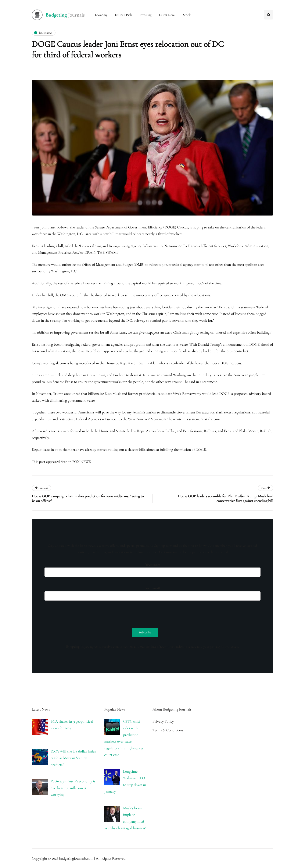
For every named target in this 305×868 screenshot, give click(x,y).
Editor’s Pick (123, 15)
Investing (146, 15)
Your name (152, 569)
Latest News (167, 15)
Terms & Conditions (168, 730)
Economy (101, 15)
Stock (187, 15)
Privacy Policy (163, 721)
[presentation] (77, 613)
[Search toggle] (269, 15)
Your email (152, 592)
